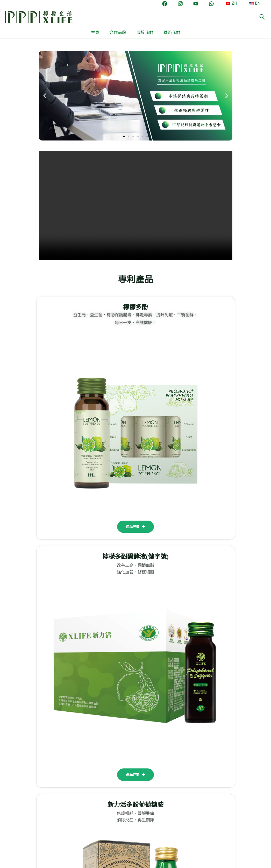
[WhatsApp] (216, 4)
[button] (262, 17)
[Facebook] (169, 4)
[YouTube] (200, 4)
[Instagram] (184, 4)
